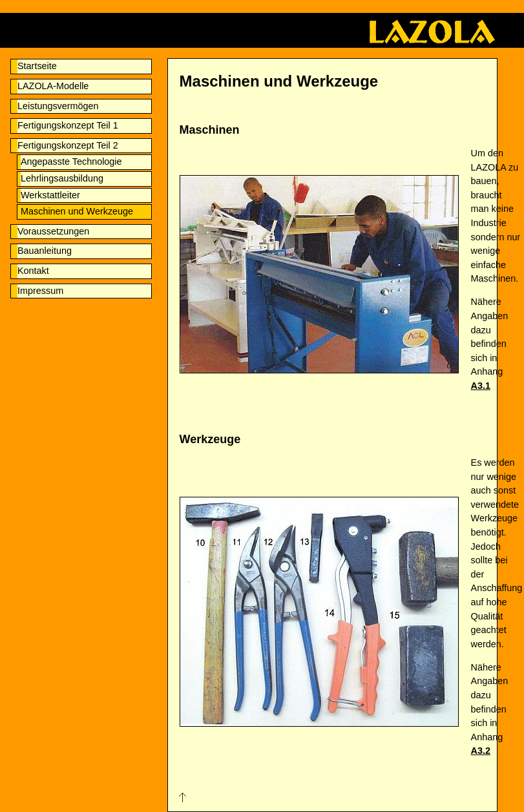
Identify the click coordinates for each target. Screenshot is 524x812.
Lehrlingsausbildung (62, 178)
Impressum (40, 291)
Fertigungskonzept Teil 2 (68, 145)
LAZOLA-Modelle (53, 86)
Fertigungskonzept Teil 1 (68, 125)
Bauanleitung (45, 251)
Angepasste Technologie (71, 161)
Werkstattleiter (50, 195)
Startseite (37, 66)
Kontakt (33, 271)
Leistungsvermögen (58, 106)
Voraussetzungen (53, 231)
